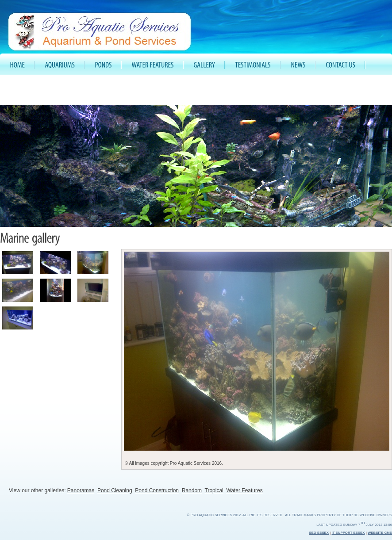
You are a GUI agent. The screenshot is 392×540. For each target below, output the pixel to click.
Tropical (214, 490)
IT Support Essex (348, 533)
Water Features (244, 490)
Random (192, 490)
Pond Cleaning (115, 490)
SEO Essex (319, 533)
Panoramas (81, 490)
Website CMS (380, 533)
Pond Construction (157, 490)
